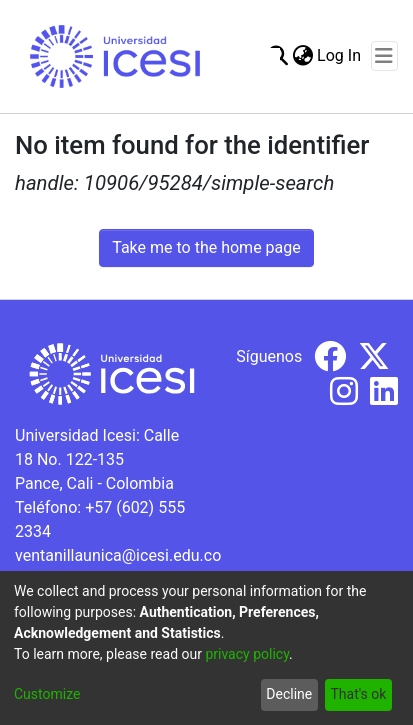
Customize (47, 694)
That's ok (358, 694)
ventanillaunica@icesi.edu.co (118, 555)
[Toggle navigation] (384, 56)
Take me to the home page (206, 247)
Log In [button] (340, 55)
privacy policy (247, 654)
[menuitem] (302, 56)
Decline (289, 694)
